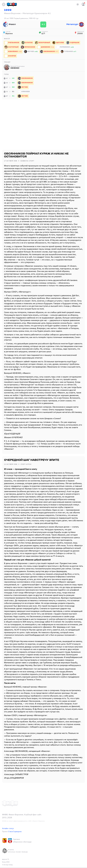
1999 (8, 10)
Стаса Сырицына (15, 831)
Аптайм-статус (8, 828)
